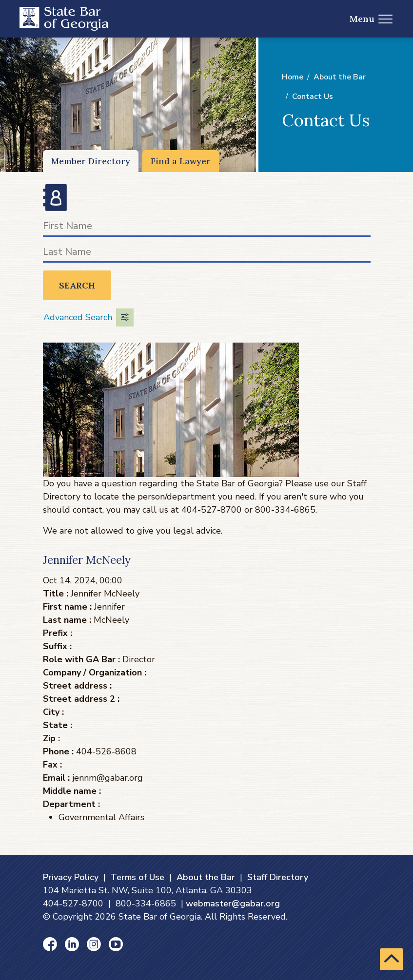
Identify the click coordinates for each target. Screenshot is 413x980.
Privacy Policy (71, 877)
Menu (371, 19)
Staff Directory (278, 877)
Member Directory (91, 161)
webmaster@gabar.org (233, 903)
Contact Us (313, 96)
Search (77, 285)
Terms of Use (138, 877)
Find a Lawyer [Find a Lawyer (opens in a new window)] (181, 161)
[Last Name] (207, 254)
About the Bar (340, 77)
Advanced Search (88, 317)
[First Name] (207, 228)
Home (293, 77)
